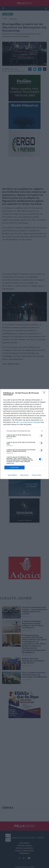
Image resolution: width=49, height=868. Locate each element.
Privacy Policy (36, 475)
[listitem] (24, 431)
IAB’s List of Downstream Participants (28, 422)
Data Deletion (12, 475)
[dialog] (24, 434)
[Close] (45, 393)
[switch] (41, 436)
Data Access (24, 475)
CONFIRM (14, 467)
